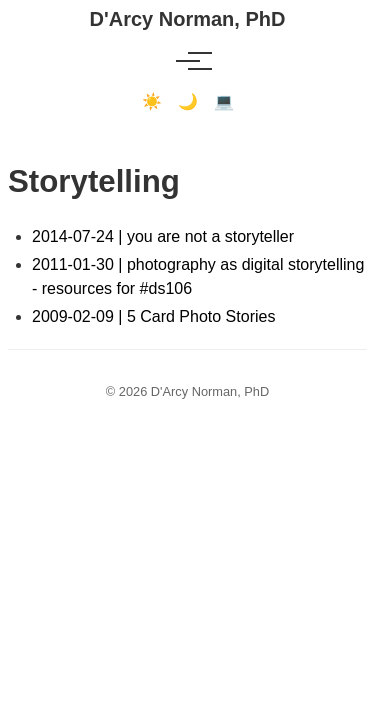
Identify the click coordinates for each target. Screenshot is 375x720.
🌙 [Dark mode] (188, 101)
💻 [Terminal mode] (224, 101)
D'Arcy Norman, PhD (188, 19)
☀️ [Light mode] (152, 101)
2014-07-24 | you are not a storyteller (163, 236)
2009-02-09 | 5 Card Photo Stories (153, 316)
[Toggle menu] (188, 61)
